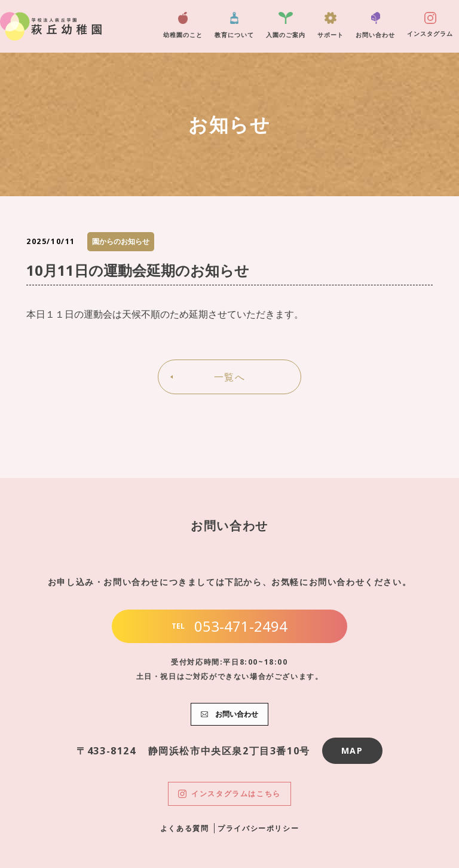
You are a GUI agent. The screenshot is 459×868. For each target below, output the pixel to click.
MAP (352, 750)
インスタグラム (430, 25)
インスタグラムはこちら (229, 794)
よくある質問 (185, 828)
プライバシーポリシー (258, 828)
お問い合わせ (375, 25)
